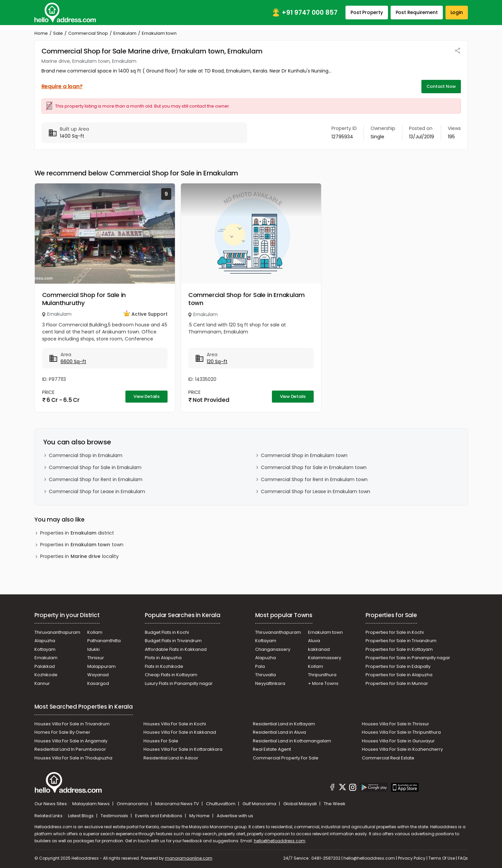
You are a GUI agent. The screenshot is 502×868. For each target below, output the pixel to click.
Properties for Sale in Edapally (398, 666)
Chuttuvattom (221, 804)
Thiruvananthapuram (57, 632)
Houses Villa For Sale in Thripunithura (401, 732)
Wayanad (98, 675)
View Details (146, 396)
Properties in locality (79, 556)
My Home (200, 816)
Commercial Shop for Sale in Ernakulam (95, 467)
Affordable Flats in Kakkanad (176, 649)
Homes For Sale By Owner (62, 732)
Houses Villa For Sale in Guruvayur (398, 741)
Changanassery (273, 649)
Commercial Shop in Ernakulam (86, 455)
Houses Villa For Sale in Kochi (175, 724)
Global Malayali (300, 804)
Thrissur (96, 658)
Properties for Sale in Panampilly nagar (408, 658)
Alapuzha (45, 641)
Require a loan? (62, 86)
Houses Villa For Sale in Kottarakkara (183, 749)
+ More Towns (323, 683)
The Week (335, 804)
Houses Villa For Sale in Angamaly (71, 741)
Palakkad (45, 666)
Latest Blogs (81, 816)
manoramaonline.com (189, 858)
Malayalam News (91, 804)
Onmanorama (133, 804)
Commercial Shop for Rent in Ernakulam (96, 479)
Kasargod (98, 683)
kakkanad (319, 649)
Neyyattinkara (270, 683)
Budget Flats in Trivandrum (173, 641)
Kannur (42, 683)
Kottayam (45, 649)
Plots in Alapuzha (163, 658)
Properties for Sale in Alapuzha (399, 675)
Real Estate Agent (272, 749)
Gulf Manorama (260, 804)
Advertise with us (235, 816)
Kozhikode (46, 675)
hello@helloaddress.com (280, 841)
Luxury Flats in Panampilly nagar (179, 683)
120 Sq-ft (217, 361)
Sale (58, 33)
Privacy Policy (412, 858)
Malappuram (102, 666)
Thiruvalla (266, 675)
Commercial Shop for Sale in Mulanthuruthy (84, 299)
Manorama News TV (178, 804)
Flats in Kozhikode (164, 666)
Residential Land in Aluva (279, 732)
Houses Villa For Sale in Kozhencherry (402, 749)
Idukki (93, 649)
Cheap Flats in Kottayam (171, 675)
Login (457, 12)
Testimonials (115, 816)
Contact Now (441, 86)
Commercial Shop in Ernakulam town (304, 455)
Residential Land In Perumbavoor (70, 749)
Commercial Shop (88, 33)
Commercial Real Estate (388, 758)
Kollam (95, 632)
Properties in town (82, 545)
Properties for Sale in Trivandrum (401, 641)
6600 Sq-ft (73, 361)
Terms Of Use (442, 858)
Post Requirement (417, 12)
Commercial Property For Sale (286, 758)
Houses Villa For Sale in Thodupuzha (73, 758)
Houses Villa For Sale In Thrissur (395, 724)
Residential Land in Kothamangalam (292, 741)
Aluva (314, 641)
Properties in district (77, 533)
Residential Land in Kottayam (284, 724)
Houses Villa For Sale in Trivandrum (72, 724)
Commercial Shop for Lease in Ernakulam (97, 491)
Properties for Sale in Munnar (397, 683)
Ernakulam (125, 33)
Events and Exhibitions (159, 816)
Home (41, 33)
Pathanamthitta (104, 641)
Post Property (367, 12)
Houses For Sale (161, 741)
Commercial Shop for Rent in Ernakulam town (314, 479)
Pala (260, 666)
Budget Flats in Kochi (167, 632)
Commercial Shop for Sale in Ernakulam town (246, 299)
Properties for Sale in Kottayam (399, 649)
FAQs (463, 858)
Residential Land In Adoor (171, 758)
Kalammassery (325, 658)
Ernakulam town (325, 632)
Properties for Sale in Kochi (395, 632)
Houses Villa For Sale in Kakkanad (180, 732)
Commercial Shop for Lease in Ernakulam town (316, 491)
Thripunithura (322, 675)
